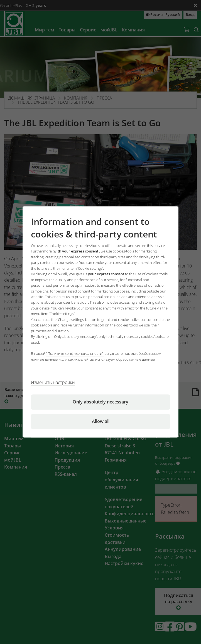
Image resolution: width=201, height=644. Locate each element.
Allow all (101, 422)
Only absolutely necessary (100, 402)
